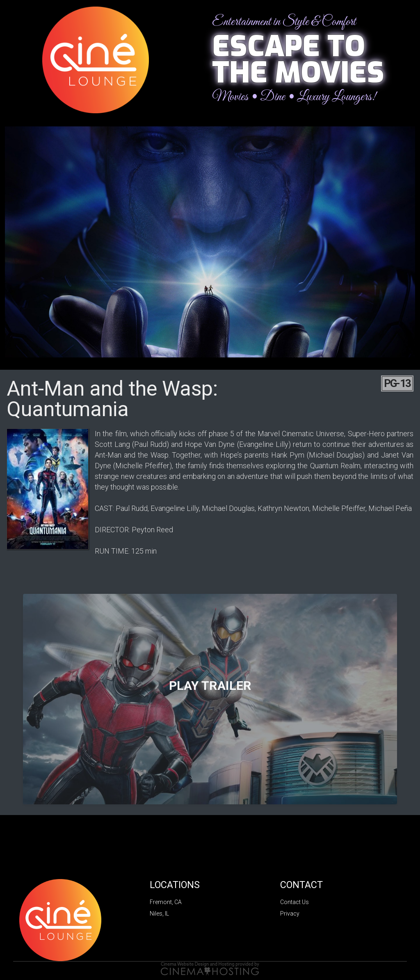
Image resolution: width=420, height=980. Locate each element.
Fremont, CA (166, 902)
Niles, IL (159, 914)
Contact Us (294, 902)
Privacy (290, 914)
